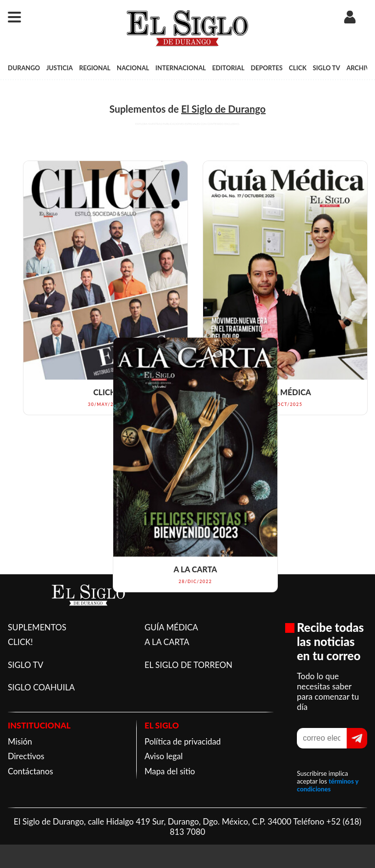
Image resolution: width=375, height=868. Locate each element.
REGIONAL (95, 68)
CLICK (298, 68)
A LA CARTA (167, 642)
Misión (20, 741)
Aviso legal (164, 756)
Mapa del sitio (170, 771)
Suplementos (137, 109)
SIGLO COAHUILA (41, 687)
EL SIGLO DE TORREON (188, 665)
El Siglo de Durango (223, 109)
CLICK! (20, 642)
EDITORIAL (228, 68)
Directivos (26, 756)
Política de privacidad (183, 741)
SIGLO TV (327, 68)
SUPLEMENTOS (37, 627)
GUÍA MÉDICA (171, 627)
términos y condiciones (328, 785)
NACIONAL (133, 68)
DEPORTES (266, 68)
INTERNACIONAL (180, 68)
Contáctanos (31, 771)
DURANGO (24, 68)
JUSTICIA (60, 68)
